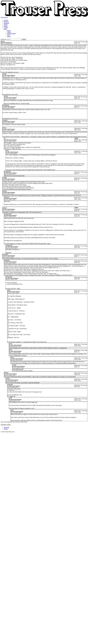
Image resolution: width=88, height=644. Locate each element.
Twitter (6, 429)
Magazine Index (11, 33)
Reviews (6, 22)
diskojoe (5, 191)
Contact (6, 28)
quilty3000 (5, 254)
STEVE (8, 378)
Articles (6, 20)
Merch (9, 36)
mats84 (4, 74)
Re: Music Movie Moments (9, 75)
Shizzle (3, 41)
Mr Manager (7, 171)
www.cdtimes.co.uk (18, 369)
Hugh (9, 290)
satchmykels (9, 245)
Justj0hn (5, 178)
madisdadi (7, 260)
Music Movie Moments (6, 43)
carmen (14, 365)
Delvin (4, 128)
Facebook (6, 427)
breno (7, 151)
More (5, 29)
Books (9, 31)
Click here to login (6, 425)
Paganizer (5, 120)
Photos (6, 26)
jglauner (5, 208)
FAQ (8, 35)
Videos (9, 32)
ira (5, 138)
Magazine (7, 23)
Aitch (10, 398)
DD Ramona (6, 105)
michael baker (8, 214)
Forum (6, 25)
